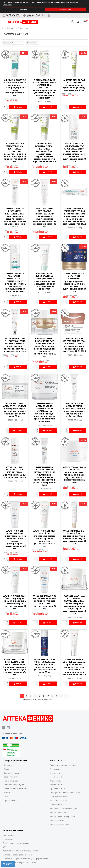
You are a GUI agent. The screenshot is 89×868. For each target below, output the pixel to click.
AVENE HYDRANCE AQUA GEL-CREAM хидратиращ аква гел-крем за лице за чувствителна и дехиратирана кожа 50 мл (74, 474)
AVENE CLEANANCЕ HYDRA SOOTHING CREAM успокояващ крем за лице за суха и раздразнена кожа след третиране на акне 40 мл (44, 281)
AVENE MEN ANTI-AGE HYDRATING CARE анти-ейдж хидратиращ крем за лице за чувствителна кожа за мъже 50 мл (44, 665)
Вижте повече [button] (8, 5)
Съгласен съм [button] (66, 9)
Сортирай (7, 43)
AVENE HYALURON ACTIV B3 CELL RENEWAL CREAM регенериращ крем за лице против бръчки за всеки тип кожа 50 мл (15, 409)
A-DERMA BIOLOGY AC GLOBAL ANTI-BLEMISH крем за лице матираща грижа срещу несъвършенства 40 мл (15, 88)
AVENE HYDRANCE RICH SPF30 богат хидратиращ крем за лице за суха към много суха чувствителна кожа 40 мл (44, 538)
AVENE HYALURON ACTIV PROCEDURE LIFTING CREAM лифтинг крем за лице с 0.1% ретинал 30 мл (15, 472)
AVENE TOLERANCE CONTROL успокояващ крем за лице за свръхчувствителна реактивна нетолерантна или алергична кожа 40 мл (74, 666)
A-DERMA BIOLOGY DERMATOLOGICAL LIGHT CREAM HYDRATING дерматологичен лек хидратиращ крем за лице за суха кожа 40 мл (15, 152)
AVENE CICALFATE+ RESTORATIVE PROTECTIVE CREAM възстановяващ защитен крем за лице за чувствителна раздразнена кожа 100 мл (44, 217)
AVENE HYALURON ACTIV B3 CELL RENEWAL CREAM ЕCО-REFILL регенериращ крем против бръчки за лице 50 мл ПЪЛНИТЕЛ (74, 344)
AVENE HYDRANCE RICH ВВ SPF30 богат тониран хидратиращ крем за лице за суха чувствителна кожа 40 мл (74, 536)
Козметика (11, 28)
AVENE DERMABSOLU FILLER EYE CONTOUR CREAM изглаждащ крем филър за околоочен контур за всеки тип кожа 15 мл (15, 344)
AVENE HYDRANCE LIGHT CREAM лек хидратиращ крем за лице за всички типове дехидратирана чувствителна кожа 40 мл (15, 539)
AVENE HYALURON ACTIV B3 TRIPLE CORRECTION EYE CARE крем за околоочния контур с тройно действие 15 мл (74, 409)
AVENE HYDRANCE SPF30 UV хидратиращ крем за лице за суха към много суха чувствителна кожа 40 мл (44, 601)
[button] (86, 1)
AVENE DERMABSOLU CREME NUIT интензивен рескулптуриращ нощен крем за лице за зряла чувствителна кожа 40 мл (74, 282)
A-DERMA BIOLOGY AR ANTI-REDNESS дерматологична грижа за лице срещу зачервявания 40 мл (74, 85)
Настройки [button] (23, 9)
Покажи (30, 43)
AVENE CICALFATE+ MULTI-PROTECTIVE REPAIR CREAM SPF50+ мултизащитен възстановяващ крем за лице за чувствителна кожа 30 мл (74, 152)
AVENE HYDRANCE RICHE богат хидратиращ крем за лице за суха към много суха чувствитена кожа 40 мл (15, 601)
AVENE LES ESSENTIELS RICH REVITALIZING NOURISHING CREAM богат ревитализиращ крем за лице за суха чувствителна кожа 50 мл (15, 666)
